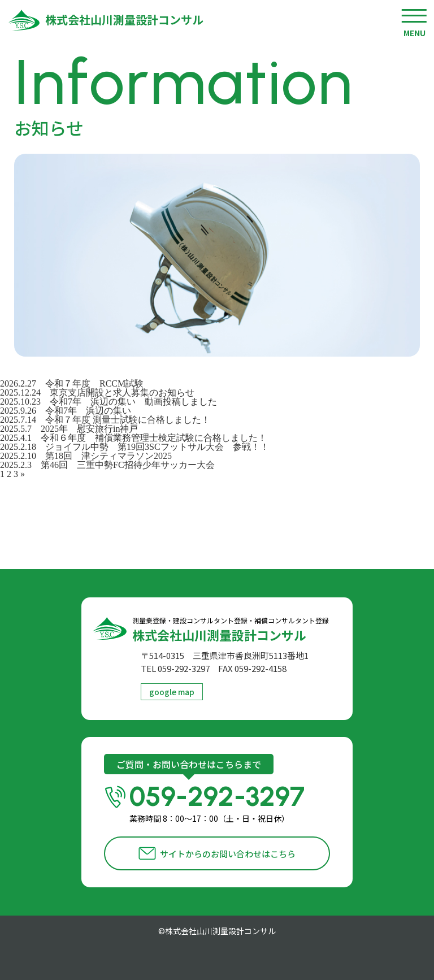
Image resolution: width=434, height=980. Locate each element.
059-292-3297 (230, 803)
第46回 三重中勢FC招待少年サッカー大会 (128, 465)
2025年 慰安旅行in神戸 (89, 429)
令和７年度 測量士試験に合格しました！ (128, 420)
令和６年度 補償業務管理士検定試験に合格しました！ (154, 438)
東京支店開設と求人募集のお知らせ (122, 393)
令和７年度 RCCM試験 (94, 383)
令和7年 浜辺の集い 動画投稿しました (133, 402)
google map (172, 692)
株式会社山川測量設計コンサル (124, 20)
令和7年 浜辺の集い (88, 411)
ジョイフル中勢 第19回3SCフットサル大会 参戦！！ (162, 447)
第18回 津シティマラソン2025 (108, 456)
